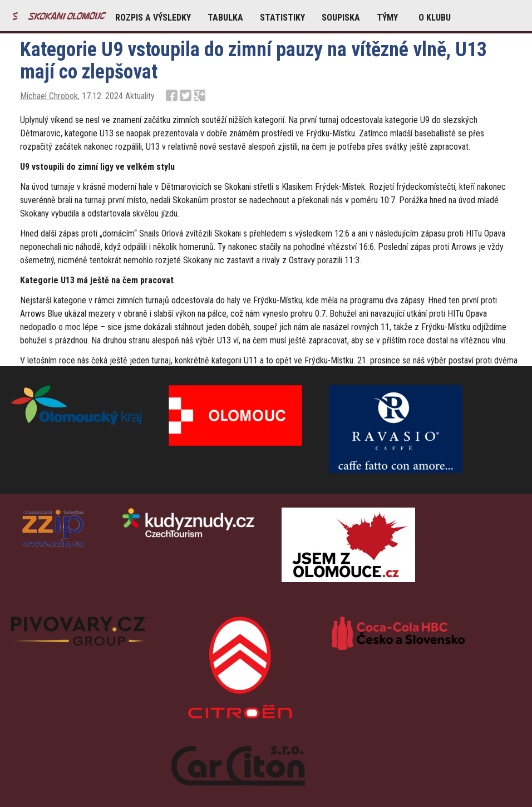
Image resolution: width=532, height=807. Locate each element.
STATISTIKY (282, 18)
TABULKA (225, 18)
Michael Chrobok (49, 96)
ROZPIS (153, 18)
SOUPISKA (341, 18)
